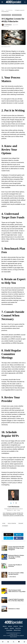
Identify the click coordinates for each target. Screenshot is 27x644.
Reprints (6, 628)
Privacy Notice (9, 630)
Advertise (10, 626)
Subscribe (12, 628)
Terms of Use (18, 628)
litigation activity (14, 70)
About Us (5, 626)
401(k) (4, 523)
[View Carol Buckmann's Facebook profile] (14, 503)
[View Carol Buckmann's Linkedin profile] (11, 503)
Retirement (5, 526)
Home (3, 10)
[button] (2, 2)
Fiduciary (21, 523)
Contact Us (16, 626)
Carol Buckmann (14, 507)
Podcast (21, 626)
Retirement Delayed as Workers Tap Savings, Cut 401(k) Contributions (16, 557)
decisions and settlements (10, 62)
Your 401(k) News (9, 10)
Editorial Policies (17, 630)
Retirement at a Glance (14, 609)
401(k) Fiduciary (6, 15)
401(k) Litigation (12, 523)
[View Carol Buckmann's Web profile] (16, 503)
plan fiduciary (16, 53)
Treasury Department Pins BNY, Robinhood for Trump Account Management (16, 548)
